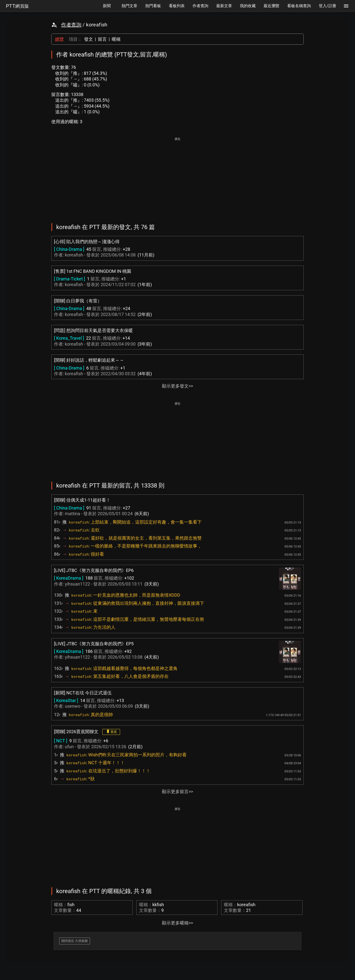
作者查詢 (71, 25)
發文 (89, 39)
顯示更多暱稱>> (177, 923)
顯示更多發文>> (177, 386)
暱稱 (116, 39)
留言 (102, 39)
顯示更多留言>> (177, 792)
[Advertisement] (177, 177)
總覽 (59, 39)
